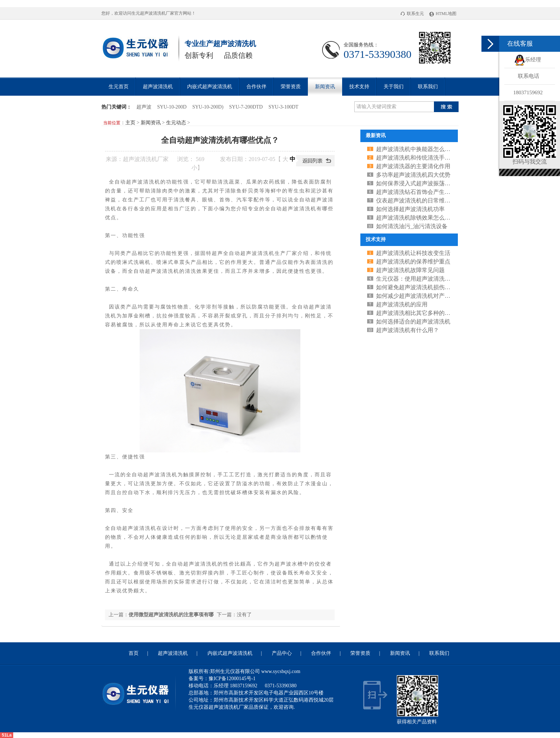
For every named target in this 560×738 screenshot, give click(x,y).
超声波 (144, 107)
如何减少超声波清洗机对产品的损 (419, 296)
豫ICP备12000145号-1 (232, 679)
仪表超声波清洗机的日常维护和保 (419, 200)
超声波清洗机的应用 (402, 304)
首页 (134, 653)
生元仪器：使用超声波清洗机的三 (419, 279)
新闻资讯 (325, 87)
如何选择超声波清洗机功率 (410, 209)
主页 (130, 123)
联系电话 (529, 76)
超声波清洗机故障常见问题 (410, 270)
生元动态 (176, 123)
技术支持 (359, 87)
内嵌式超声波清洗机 (210, 87)
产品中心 (282, 653)
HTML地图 (443, 14)
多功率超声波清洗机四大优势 (413, 175)
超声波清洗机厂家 (146, 159)
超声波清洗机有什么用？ (407, 330)
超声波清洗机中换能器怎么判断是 (419, 149)
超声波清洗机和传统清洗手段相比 (419, 158)
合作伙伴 (256, 87)
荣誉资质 (291, 87)
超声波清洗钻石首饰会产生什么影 (419, 192)
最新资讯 (376, 135)
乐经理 (528, 60)
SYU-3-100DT (284, 107)
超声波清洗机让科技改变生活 (413, 253)
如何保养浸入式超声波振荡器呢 (416, 183)
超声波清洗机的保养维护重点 (413, 262)
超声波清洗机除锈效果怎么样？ (416, 218)
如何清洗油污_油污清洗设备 (412, 226)
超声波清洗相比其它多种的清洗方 (419, 313)
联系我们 (428, 87)
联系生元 (412, 14)
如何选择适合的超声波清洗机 (413, 322)
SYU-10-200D (172, 107)
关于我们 (394, 87)
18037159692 (528, 92)
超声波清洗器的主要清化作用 (413, 166)
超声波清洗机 (153, 13)
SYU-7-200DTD (246, 107)
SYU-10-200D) (208, 107)
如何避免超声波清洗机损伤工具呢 (419, 287)
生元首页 (119, 87)
